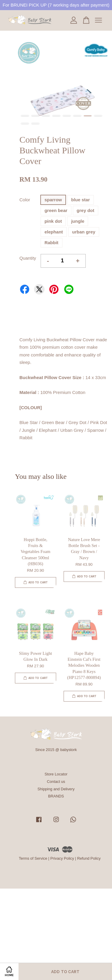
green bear (56, 210)
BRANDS (56, 796)
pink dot (53, 221)
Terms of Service (33, 858)
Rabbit (52, 243)
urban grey (84, 232)
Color (25, 200)
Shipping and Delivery (56, 789)
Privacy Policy (62, 858)
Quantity (28, 258)
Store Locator (56, 774)
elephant (54, 232)
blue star (80, 200)
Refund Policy (89, 858)
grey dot (86, 210)
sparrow (53, 200)
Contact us (56, 782)
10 (35, 124)
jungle (78, 221)
